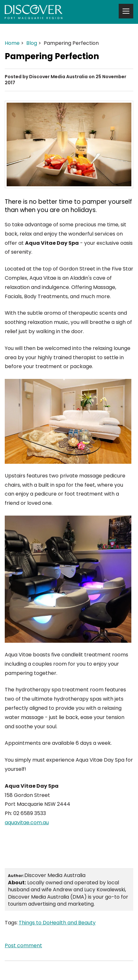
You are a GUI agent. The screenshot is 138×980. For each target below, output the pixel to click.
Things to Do (34, 923)
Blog (32, 43)
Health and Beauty (73, 923)
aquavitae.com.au (27, 822)
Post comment (23, 946)
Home (12, 43)
